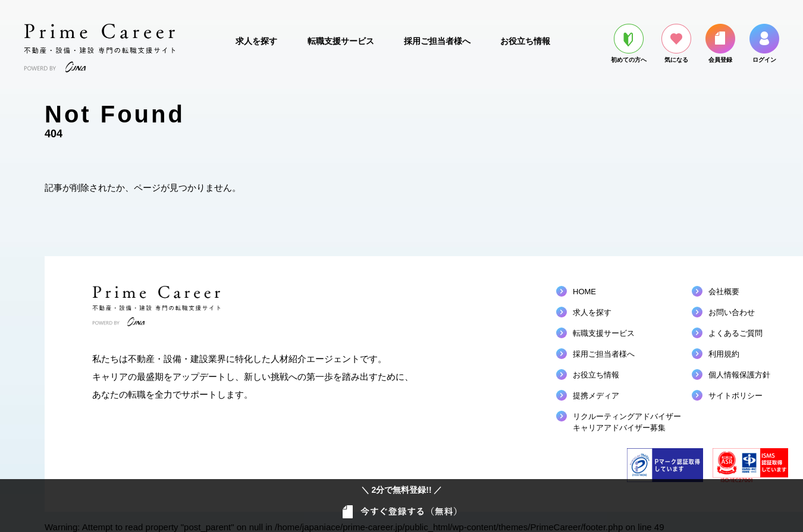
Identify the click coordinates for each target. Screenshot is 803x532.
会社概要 (724, 292)
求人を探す (256, 41)
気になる (676, 43)
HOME (584, 292)
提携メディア (596, 396)
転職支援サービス (341, 41)
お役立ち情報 (525, 41)
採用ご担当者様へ (437, 41)
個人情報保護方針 (739, 375)
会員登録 (720, 43)
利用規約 (724, 354)
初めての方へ (629, 43)
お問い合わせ (732, 312)
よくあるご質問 (735, 333)
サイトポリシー (735, 396)
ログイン (764, 43)
